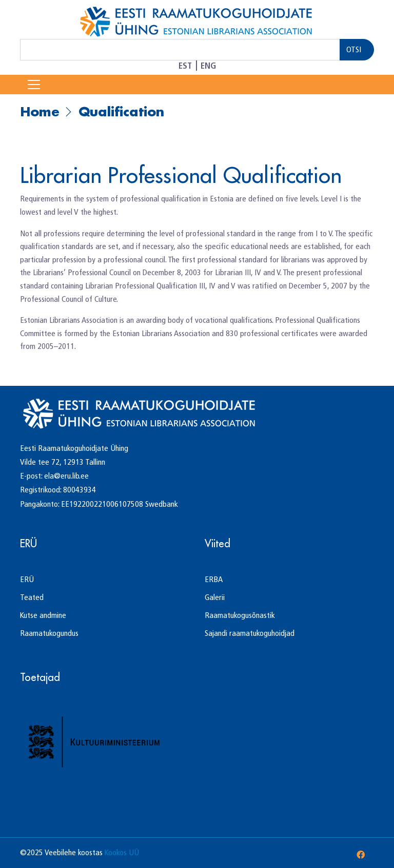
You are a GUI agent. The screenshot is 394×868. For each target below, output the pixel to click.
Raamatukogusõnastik (240, 615)
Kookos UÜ (122, 852)
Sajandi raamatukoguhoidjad (250, 633)
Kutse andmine (43, 615)
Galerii (215, 597)
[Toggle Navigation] (34, 85)
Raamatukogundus (49, 633)
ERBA (214, 579)
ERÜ (27, 579)
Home (40, 111)
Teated (32, 597)
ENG (208, 66)
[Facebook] (361, 855)
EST (185, 66)
